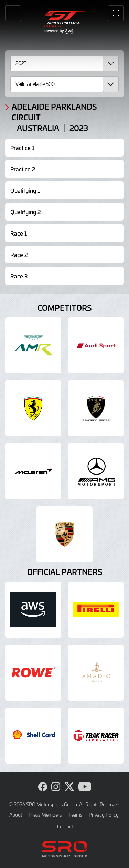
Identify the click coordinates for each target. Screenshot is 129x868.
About (16, 815)
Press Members (45, 815)
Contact (65, 826)
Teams (76, 815)
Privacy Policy (104, 815)
